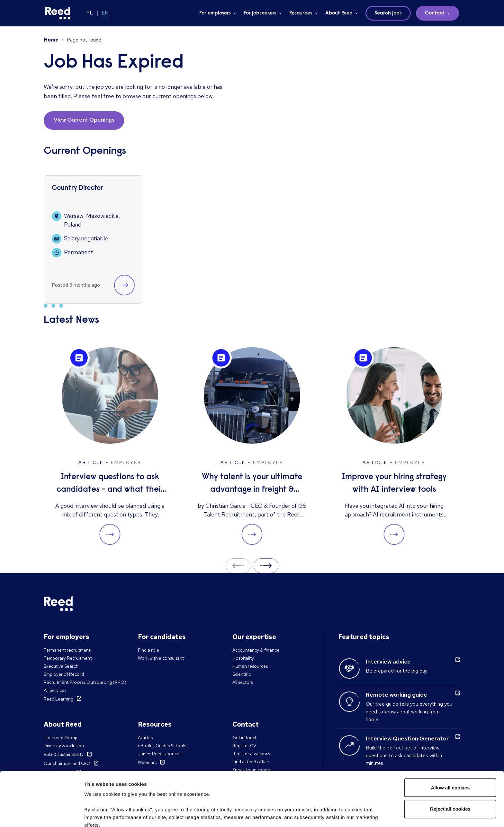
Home (51, 40)
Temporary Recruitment (68, 658)
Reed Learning (59, 699)
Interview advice (388, 661)
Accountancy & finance (256, 650)
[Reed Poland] (58, 13)
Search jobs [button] (388, 13)
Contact (435, 13)
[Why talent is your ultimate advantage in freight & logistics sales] (252, 446)
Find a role (148, 650)
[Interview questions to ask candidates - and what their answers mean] (110, 446)
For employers (215, 13)
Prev (238, 566)
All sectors (243, 682)
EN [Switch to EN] (105, 13)
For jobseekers (260, 13)
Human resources (250, 666)
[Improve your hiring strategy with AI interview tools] (394, 446)
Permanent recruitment (67, 650)
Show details (99, 814)
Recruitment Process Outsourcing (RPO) (85, 682)
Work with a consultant (161, 658)
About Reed (339, 13)
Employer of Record (64, 674)
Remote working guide (396, 695)
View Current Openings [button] (84, 120)
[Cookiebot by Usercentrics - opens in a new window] (42, 814)
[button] (124, 285)
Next (266, 566)
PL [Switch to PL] (90, 13)
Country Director (77, 188)
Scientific (242, 674)
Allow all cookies (450, 737)
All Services (55, 690)
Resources (301, 13)
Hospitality (243, 658)
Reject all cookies (450, 758)
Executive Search (61, 666)
